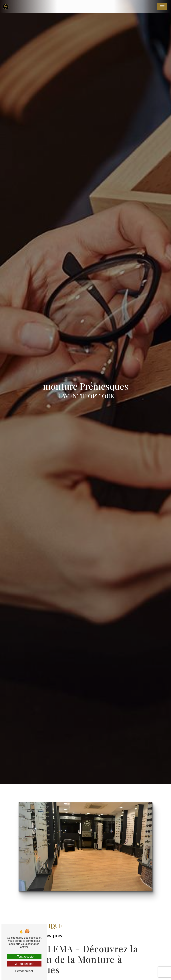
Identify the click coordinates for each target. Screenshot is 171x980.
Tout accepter (24, 957)
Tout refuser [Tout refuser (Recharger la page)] (24, 964)
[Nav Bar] (162, 7)
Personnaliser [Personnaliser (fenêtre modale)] (24, 971)
